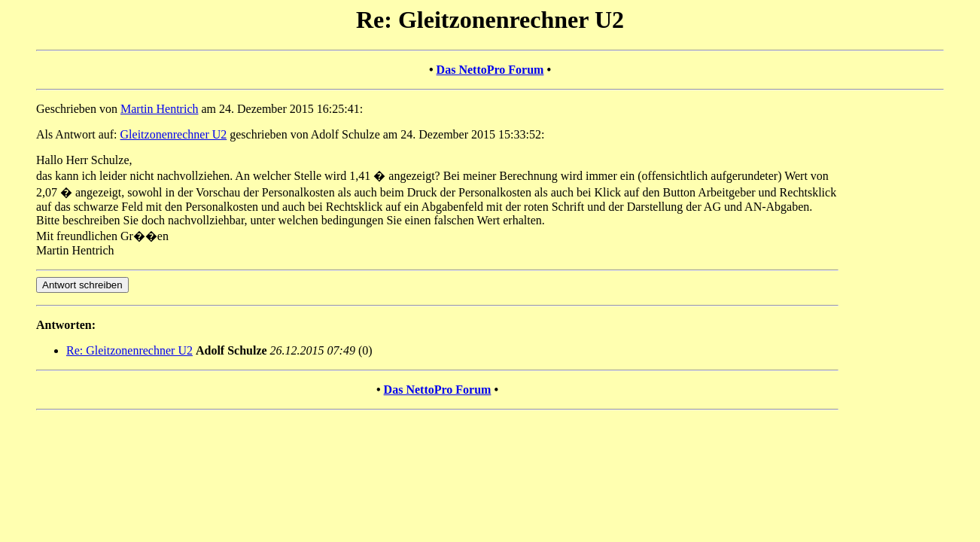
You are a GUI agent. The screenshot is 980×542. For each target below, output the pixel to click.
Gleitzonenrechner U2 (174, 134)
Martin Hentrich (160, 109)
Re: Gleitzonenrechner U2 (129, 350)
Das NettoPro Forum (490, 70)
